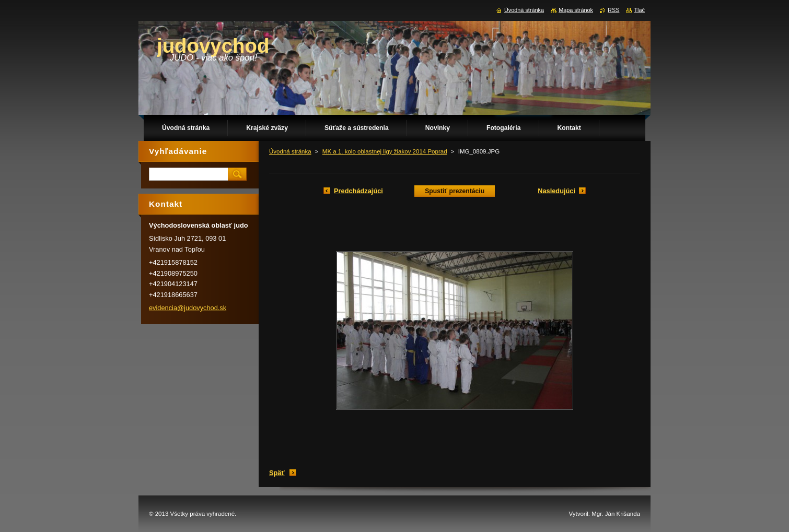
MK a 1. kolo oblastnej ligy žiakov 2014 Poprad (385, 151)
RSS (613, 10)
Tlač (639, 10)
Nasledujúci (556, 191)
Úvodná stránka (290, 151)
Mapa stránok (576, 10)
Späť (277, 473)
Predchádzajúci (358, 191)
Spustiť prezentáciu (455, 191)
